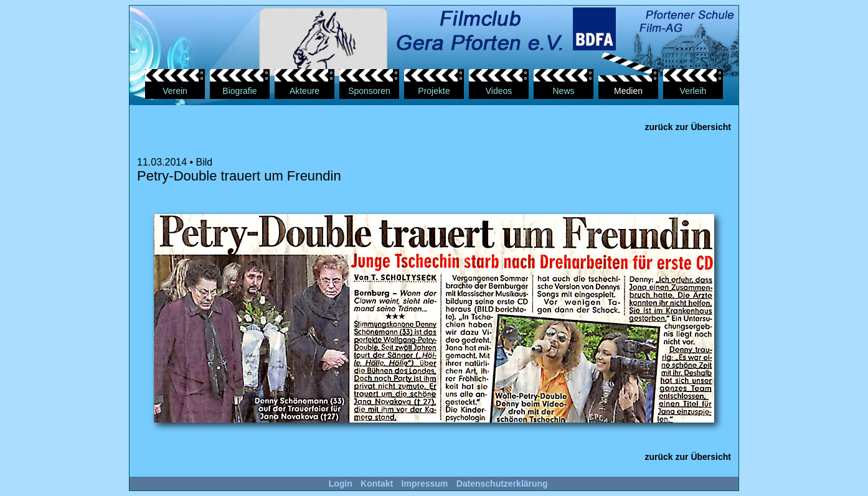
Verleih (693, 91)
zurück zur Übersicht (688, 127)
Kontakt (377, 484)
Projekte (434, 91)
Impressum (425, 484)
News (563, 91)
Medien (628, 91)
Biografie (239, 91)
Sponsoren (369, 91)
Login (341, 484)
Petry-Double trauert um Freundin (239, 176)
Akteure (304, 91)
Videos (499, 91)
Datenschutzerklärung (502, 484)
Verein (175, 91)
